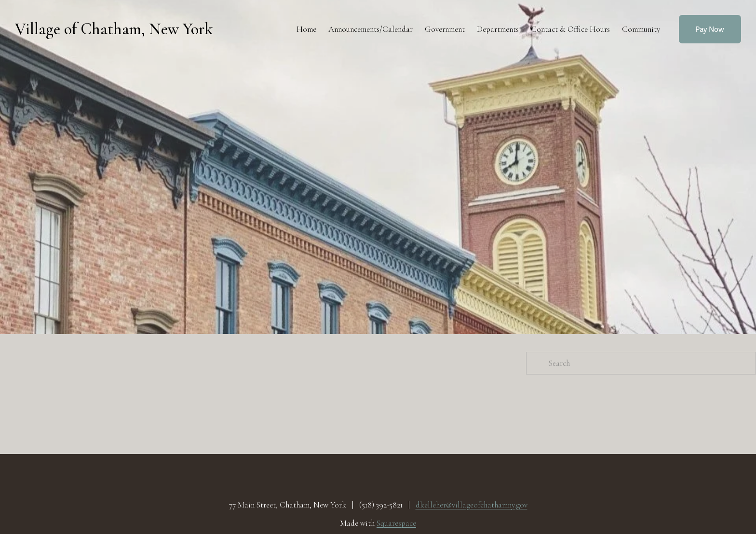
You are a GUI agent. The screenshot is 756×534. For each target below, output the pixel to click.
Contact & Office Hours (570, 29)
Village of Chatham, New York (114, 29)
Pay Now (710, 29)
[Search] (641, 363)
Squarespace (396, 523)
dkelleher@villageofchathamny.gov (472, 505)
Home (306, 29)
